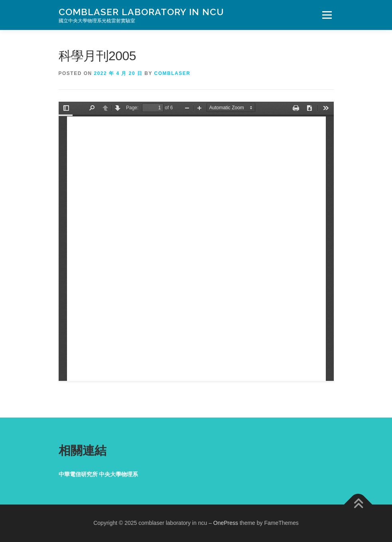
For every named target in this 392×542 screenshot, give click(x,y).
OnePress (226, 523)
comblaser (172, 73)
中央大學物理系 (118, 474)
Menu (326, 15)
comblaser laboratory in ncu (141, 12)
